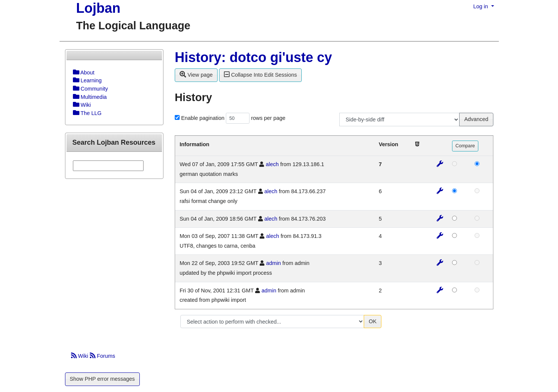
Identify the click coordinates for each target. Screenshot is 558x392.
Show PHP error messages (102, 379)
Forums (103, 356)
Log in (482, 6)
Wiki (80, 356)
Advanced (476, 119)
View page (196, 74)
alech (272, 164)
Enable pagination (203, 118)
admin (273, 263)
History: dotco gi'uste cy (253, 57)
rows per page (268, 118)
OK (373, 321)
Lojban (98, 8)
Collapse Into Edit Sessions (260, 74)
